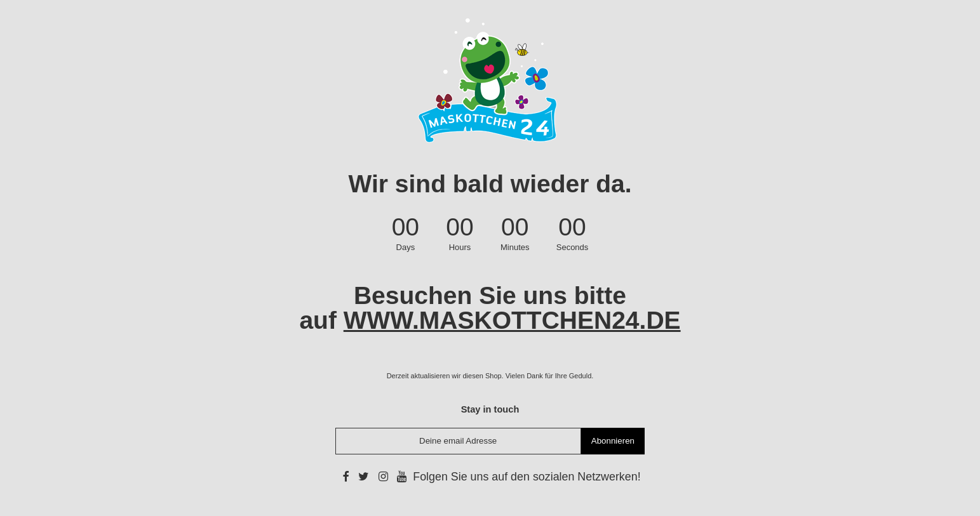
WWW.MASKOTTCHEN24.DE (512, 320)
